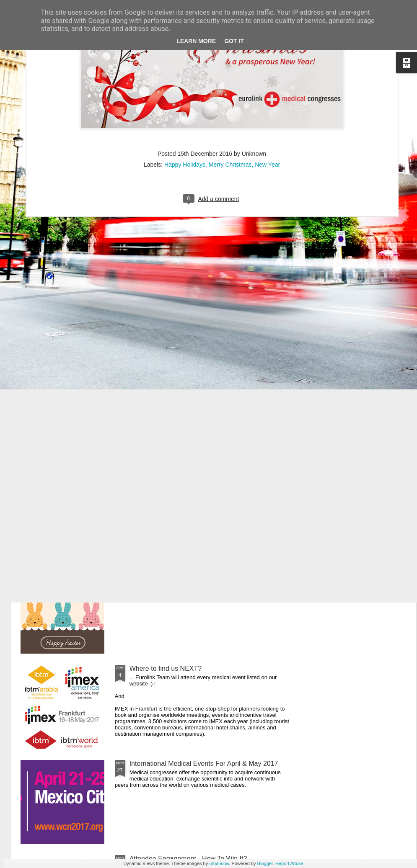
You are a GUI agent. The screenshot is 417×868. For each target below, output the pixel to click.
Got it (234, 41)
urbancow (219, 863)
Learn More (196, 41)
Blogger (265, 863)
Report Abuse (289, 863)
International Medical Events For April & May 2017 (204, 764)
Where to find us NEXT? (166, 668)
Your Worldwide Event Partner (174, 383)
